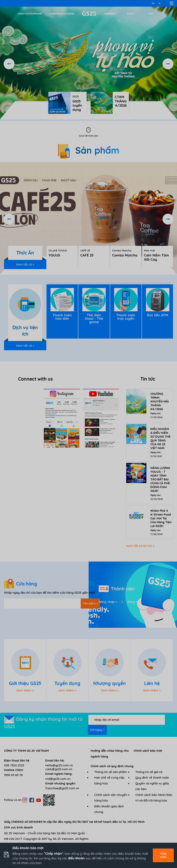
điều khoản (76, 858)
